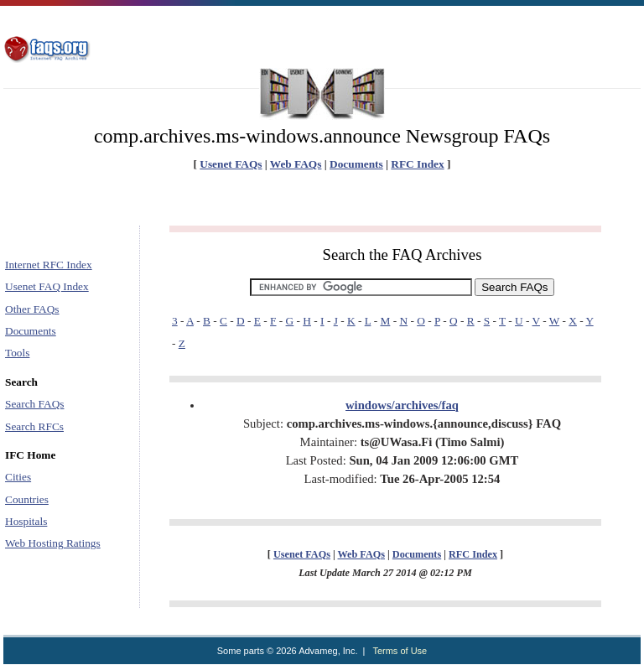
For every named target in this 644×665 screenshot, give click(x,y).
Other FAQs (32, 309)
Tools (17, 353)
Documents (356, 164)
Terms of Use (400, 651)
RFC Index (417, 164)
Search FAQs (34, 404)
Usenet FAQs (231, 164)
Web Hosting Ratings (53, 543)
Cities (18, 477)
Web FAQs (296, 164)
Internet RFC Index (49, 265)
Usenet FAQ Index (47, 286)
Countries (27, 499)
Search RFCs (34, 426)
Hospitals (26, 521)
